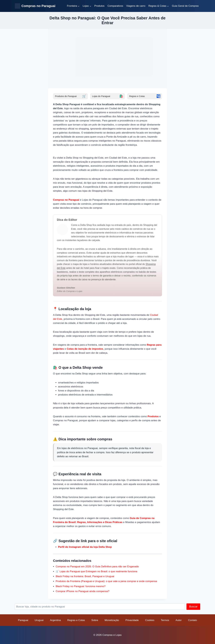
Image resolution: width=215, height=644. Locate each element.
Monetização (112, 620)
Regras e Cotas (145, 96)
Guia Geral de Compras (185, 6)
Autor (179, 620)
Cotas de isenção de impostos (85, 349)
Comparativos (115, 6)
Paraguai (23, 620)
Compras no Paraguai (66, 200)
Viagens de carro (136, 6)
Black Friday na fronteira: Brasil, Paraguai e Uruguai (85, 576)
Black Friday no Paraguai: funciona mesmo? (81, 586)
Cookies (150, 620)
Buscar (193, 607)
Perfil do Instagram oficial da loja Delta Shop (85, 547)
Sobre (95, 620)
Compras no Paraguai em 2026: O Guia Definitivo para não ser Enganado (97, 567)
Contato (193, 620)
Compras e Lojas (112, 635)
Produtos (99, 6)
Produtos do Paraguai (71, 96)
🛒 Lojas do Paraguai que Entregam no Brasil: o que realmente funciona (96, 571)
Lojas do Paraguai (108, 96)
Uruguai (39, 620)
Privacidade (132, 620)
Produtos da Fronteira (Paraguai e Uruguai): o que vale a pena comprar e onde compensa (106, 581)
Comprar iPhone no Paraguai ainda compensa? (82, 591)
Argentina (55, 620)
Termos (165, 620)
